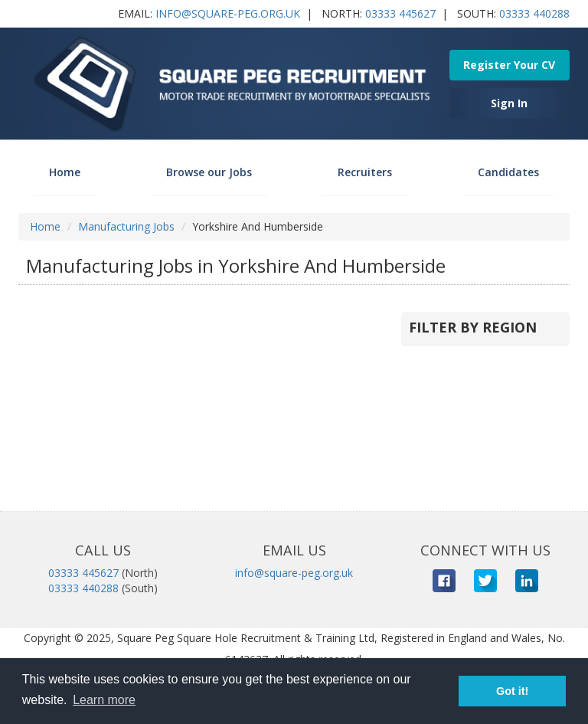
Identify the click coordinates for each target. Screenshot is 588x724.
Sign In (509, 103)
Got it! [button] (512, 691)
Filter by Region (473, 327)
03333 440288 (534, 13)
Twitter (485, 581)
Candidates (508, 172)
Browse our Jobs (209, 172)
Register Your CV (509, 65)
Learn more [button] (104, 700)
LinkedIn (527, 581)
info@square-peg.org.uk (228, 13)
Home (65, 172)
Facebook (444, 581)
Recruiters (365, 172)
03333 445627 (400, 13)
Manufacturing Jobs (126, 226)
